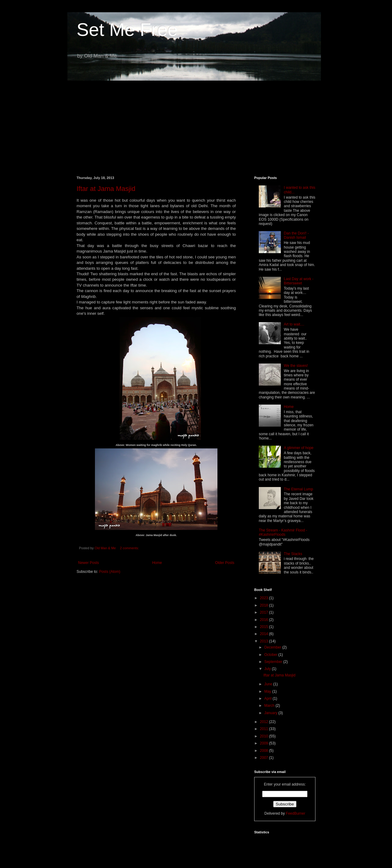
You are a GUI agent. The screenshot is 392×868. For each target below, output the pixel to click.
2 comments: (130, 548)
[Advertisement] (196, 124)
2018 (265, 605)
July (268, 669)
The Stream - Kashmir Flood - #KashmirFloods (283, 532)
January (271, 713)
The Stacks (293, 554)
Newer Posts (89, 563)
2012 (265, 722)
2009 (265, 743)
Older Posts (225, 563)
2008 (265, 751)
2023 (265, 598)
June (269, 684)
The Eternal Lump (298, 489)
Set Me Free (127, 30)
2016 (265, 620)
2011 (265, 729)
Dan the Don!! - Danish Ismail (296, 235)
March (270, 706)
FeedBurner (295, 813)
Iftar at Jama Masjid (106, 189)
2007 (265, 758)
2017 (265, 612)
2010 (265, 736)
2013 (265, 641)
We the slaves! (296, 366)
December (273, 647)
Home (157, 563)
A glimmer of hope (299, 448)
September (274, 662)
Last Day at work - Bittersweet (299, 281)
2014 (265, 634)
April (268, 699)
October (271, 655)
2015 (265, 627)
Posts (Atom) (109, 572)
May (268, 691)
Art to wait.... (294, 324)
